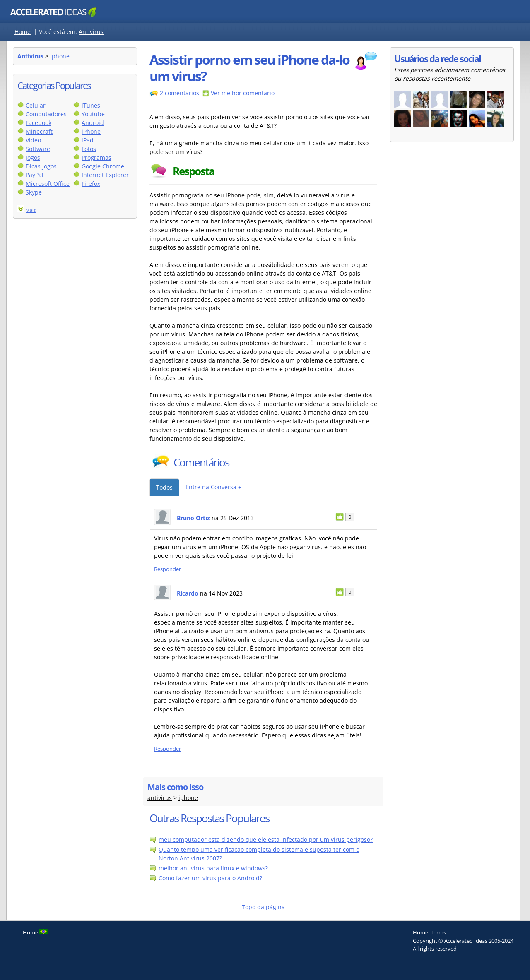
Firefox (91, 184)
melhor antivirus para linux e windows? (213, 868)
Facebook (39, 123)
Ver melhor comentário (243, 93)
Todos (164, 487)
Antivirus (91, 32)
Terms (438, 932)
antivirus (160, 798)
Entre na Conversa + (213, 487)
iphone (60, 56)
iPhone (91, 131)
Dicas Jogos (41, 166)
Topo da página (263, 907)
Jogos (33, 157)
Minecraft (39, 131)
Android (93, 123)
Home (23, 32)
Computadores (46, 114)
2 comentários (179, 93)
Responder (167, 569)
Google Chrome (103, 166)
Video (33, 140)
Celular (36, 105)
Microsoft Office (48, 184)
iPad (88, 140)
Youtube (93, 114)
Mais (31, 210)
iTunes (91, 105)
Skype (34, 192)
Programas (96, 157)
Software (38, 149)
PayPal (35, 175)
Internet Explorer (105, 175)
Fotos (89, 149)
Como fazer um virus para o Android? (210, 878)
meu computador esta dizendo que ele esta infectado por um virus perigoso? (266, 839)
